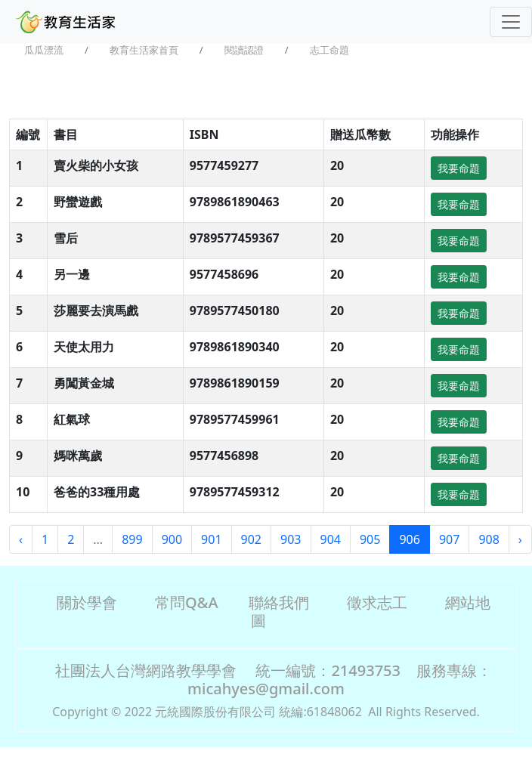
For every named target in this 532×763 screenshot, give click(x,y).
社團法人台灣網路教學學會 (146, 670)
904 (331, 539)
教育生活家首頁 (144, 50)
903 (291, 539)
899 (132, 539)
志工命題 (329, 50)
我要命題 (459, 168)
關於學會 (87, 602)
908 (489, 539)
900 (172, 539)
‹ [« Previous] (21, 539)
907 (449, 539)
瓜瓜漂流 (44, 50)
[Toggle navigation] (511, 22)
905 (370, 539)
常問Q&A (187, 602)
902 (251, 539)
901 (211, 539)
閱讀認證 (244, 50)
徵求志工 (377, 602)
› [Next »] (520, 539)
